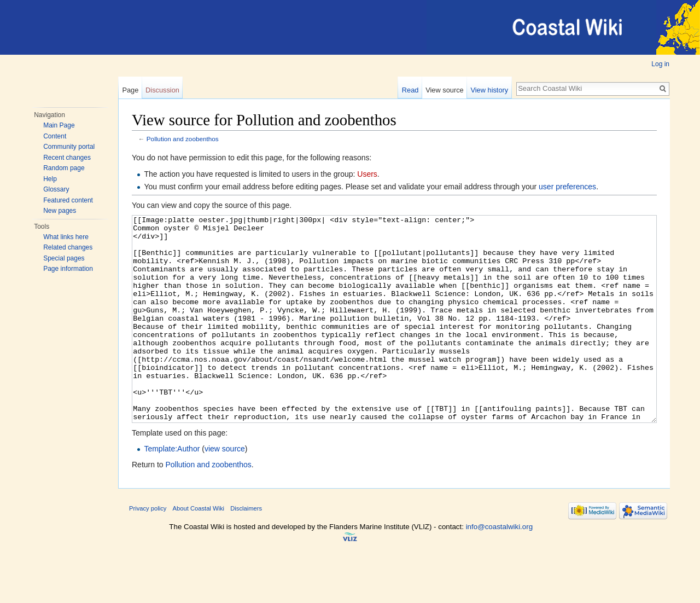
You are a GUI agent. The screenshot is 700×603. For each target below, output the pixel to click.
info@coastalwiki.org (499, 568)
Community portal (69, 147)
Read (410, 90)
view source (225, 490)
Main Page (59, 125)
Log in (660, 64)
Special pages (64, 258)
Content (55, 136)
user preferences (567, 187)
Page (130, 90)
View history (489, 90)
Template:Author (172, 490)
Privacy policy (148, 549)
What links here (66, 237)
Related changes (68, 247)
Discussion (162, 90)
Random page (64, 168)
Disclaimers (246, 549)
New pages (60, 211)
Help (50, 179)
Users (367, 174)
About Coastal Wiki (199, 549)
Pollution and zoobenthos (183, 139)
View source (444, 90)
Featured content (68, 200)
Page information (68, 269)
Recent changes (67, 158)
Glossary (56, 189)
